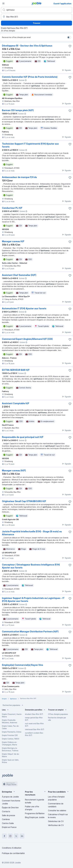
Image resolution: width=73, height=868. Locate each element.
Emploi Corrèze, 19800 (11, 739)
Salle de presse (9, 815)
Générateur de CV (56, 821)
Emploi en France (9, 827)
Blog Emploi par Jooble (35, 817)
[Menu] (3, 3)
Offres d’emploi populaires (58, 714)
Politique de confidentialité (13, 853)
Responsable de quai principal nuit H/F (23, 437)
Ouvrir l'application (62, 4)
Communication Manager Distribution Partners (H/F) (30, 632)
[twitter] (16, 836)
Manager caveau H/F (13, 241)
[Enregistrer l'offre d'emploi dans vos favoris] (70, 46)
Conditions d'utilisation (12, 848)
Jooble (18, 863)
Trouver (37, 23)
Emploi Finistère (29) (10, 735)
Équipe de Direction (10, 808)
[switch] (69, 37)
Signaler (66, 70)
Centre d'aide (8, 823)
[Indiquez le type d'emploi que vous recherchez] (36, 10)
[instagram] (10, 836)
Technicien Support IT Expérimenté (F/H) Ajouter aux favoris (30, 145)
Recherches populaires (13, 705)
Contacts (6, 811)
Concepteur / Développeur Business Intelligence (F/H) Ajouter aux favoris (31, 566)
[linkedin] (22, 836)
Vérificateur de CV (56, 825)
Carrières (6, 819)
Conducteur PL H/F (12, 208)
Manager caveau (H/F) (14, 471)
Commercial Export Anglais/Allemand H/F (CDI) (27, 339)
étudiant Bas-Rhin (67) (34, 714)
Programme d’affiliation (35, 813)
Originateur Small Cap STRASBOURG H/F (24, 501)
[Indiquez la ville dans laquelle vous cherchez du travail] (36, 17)
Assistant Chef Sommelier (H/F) (19, 275)
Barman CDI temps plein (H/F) (18, 110)
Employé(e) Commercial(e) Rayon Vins (23, 665)
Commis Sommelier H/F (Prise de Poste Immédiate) (30, 77)
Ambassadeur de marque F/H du (19, 177)
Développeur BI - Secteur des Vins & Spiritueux (27, 46)
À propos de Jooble (10, 797)
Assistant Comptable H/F (16, 403)
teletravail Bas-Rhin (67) (35, 729)
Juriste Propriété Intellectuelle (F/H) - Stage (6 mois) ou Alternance (32, 533)
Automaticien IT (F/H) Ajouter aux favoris (24, 308)
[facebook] (4, 836)
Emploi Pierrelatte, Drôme (12, 732)
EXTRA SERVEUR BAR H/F (16, 370)
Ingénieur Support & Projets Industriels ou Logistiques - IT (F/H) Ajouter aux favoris (33, 600)
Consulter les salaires (57, 810)
